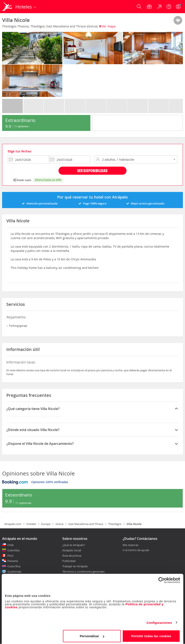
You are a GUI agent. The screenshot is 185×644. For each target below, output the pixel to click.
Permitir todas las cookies (151, 634)
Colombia (14, 550)
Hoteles (31, 524)
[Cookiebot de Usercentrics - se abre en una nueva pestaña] (162, 579)
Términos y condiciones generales (83, 572)
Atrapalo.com (13, 524)
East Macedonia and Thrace (86, 524)
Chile (11, 545)
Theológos (115, 524)
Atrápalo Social (72, 550)
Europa (46, 524)
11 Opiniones (22, 126)
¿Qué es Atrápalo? (74, 545)
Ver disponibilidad (92, 171)
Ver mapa (107, 26)
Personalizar (92, 634)
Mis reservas (131, 545)
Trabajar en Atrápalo (75, 566)
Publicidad (69, 561)
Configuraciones (159, 621)
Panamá (13, 561)
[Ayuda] (169, 7)
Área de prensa (72, 556)
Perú (10, 556)
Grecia (59, 524)
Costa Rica (14, 566)
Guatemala (14, 572)
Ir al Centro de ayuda (136, 550)
